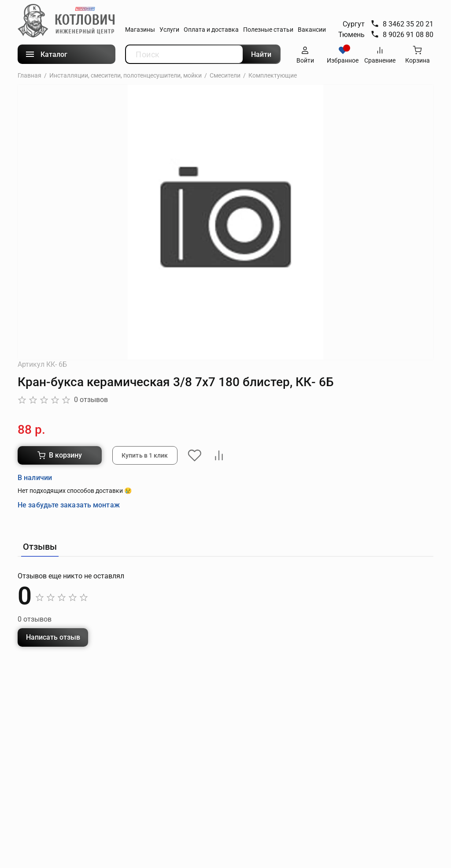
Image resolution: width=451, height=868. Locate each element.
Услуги (169, 30)
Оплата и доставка (211, 30)
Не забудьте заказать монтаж (69, 479)
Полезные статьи (268, 30)
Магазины (140, 30)
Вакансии (312, 30)
